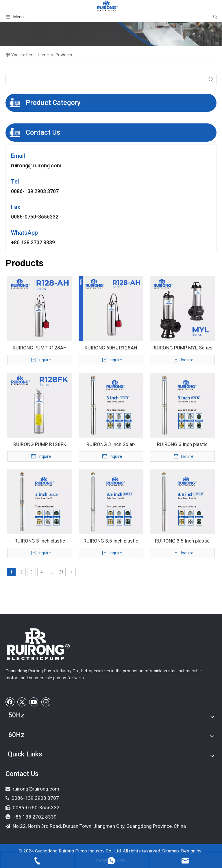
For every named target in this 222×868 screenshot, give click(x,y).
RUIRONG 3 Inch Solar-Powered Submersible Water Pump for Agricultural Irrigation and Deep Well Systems (111, 445)
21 (61, 572)
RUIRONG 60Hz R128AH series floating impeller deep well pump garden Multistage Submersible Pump (111, 348)
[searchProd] (106, 79)
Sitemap (171, 851)
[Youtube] (34, 702)
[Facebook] (10, 702)
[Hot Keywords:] (211, 79)
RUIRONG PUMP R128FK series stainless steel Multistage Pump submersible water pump (40, 445)
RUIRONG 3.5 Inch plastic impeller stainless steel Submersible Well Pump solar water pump (182, 541)
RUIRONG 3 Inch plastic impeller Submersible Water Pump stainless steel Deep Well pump (40, 541)
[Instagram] (46, 702)
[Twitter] (22, 702)
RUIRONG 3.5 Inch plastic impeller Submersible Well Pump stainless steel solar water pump (111, 541)
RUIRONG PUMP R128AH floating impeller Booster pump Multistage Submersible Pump (40, 348)
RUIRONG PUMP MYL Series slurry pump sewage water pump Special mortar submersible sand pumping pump (182, 348)
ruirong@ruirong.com (36, 165)
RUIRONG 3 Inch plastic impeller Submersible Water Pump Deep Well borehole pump (182, 445)
